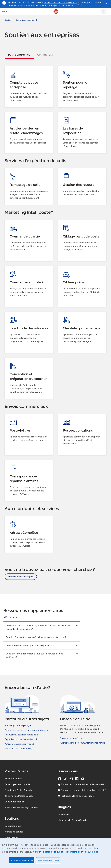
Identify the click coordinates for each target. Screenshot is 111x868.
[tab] (19, 55)
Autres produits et (20, 744)
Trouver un (71, 738)
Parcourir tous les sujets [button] (21, 577)
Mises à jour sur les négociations (21, 807)
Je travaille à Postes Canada (19, 796)
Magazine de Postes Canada (72, 820)
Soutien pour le (19, 725)
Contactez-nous (13, 826)
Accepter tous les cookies (22, 860)
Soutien (8, 20)
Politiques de (19, 749)
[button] (11, 617)
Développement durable (17, 784)
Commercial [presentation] (45, 55)
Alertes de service (14, 832)
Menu (5, 11)
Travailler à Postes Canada (18, 790)
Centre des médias (14, 802)
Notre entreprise (13, 779)
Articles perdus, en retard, (27, 730)
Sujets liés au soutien (25, 20)
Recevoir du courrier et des (23, 735)
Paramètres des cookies (48, 860)
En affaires (63, 814)
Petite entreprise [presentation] (19, 55)
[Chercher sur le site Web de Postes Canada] (104, 12)
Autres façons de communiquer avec (83, 743)
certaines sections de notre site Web (60, 3)
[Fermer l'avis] (106, 3)
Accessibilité (11, 837)
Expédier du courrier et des (23, 739)
